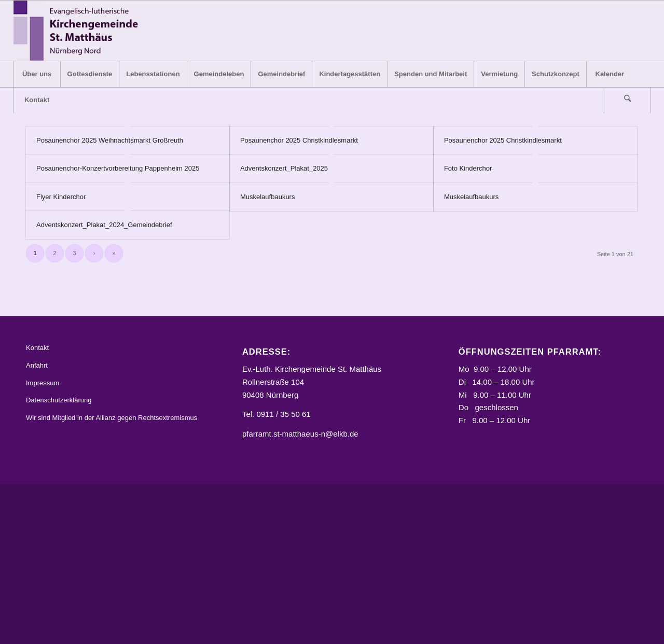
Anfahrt (37, 365)
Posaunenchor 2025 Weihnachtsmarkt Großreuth (110, 140)
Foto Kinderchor (468, 168)
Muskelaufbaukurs (268, 197)
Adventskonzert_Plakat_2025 (284, 168)
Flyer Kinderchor (61, 197)
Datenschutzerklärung (59, 401)
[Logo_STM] (79, 31)
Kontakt (37, 348)
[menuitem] (37, 74)
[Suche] (627, 100)
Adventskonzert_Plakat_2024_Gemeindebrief (104, 225)
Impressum (43, 383)
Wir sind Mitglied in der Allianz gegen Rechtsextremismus (112, 418)
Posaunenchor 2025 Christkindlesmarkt (299, 140)
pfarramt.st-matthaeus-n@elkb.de (300, 434)
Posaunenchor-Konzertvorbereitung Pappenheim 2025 (118, 168)
